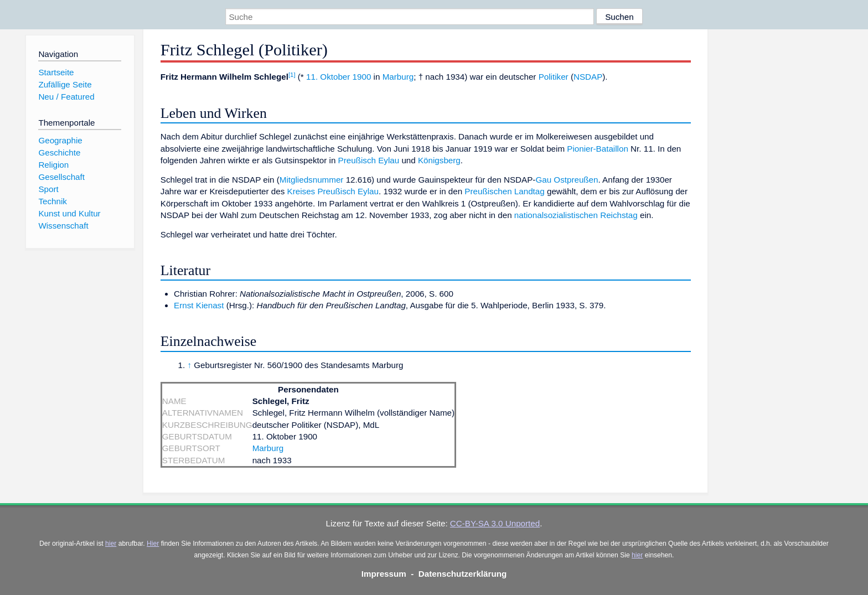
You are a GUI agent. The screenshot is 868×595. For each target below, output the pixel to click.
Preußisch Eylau (369, 160)
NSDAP (588, 77)
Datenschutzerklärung (463, 574)
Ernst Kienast (199, 305)
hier (111, 544)
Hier (153, 544)
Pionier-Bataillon (598, 149)
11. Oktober (328, 77)
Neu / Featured (66, 97)
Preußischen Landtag (504, 191)
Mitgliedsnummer (312, 180)
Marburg (398, 77)
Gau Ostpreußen (567, 180)
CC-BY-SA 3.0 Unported (495, 523)
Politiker (554, 77)
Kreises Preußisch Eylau (333, 191)
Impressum (384, 574)
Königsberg (439, 160)
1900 (362, 77)
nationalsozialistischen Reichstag (576, 215)
